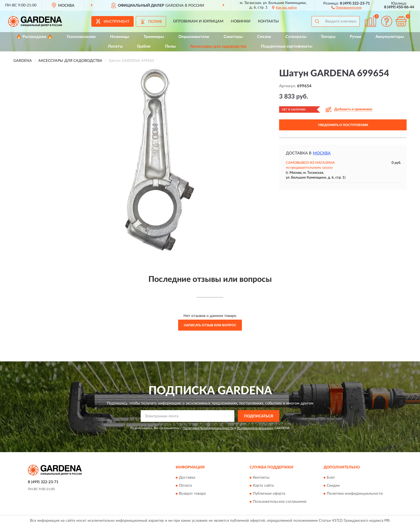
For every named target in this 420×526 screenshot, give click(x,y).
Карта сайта (263, 486)
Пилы (170, 46)
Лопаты (115, 46)
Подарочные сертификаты (287, 46)
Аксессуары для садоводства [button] (218, 46)
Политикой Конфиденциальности (208, 428)
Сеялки (264, 37)
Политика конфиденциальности (355, 494)
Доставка (187, 478)
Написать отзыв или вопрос (210, 325)
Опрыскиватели (194, 37)
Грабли (144, 46)
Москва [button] (322, 153)
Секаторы (233, 37)
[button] (346, 7)
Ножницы (120, 37)
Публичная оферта (269, 494)
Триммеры (154, 37)
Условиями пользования (255, 428)
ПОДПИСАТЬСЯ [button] (259, 416)
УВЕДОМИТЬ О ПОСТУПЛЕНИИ (343, 125)
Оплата (185, 486)
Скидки (333, 486)
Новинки (241, 21)
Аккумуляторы (390, 37)
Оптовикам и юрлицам (198, 21)
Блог (331, 478)
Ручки (355, 37)
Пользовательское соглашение (280, 502)
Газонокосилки (81, 37)
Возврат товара (192, 494)
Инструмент (117, 22)
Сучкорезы (296, 37)
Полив (155, 22)
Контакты (268, 21)
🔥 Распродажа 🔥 (34, 37)
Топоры (328, 37)
